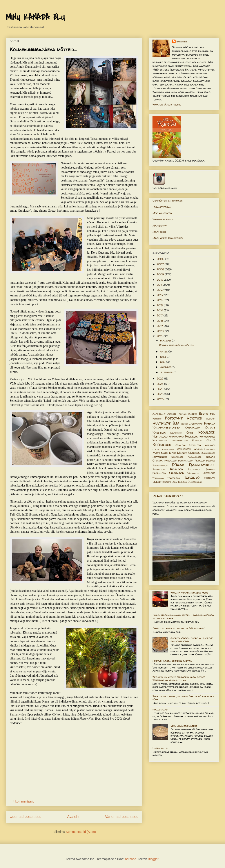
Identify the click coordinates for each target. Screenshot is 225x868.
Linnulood (210, 445)
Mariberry (160, 226)
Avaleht (73, 817)
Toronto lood (169, 482)
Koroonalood (207, 437)
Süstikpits (193, 473)
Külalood (180, 445)
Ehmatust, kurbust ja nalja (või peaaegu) (179, 628)
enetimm (181, 41)
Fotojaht (174, 418)
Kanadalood (192, 428)
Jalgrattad (196, 424)
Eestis (203, 414)
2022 (160, 379)
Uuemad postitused (26, 817)
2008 (161, 269)
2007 (161, 264)
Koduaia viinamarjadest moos (189, 593)
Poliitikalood (160, 465)
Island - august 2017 (168, 496)
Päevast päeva (162, 207)
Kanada (210, 423)
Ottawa (158, 460)
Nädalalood (195, 457)
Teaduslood (158, 478)
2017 (160, 315)
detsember (167, 372)
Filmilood (157, 419)
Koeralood (160, 436)
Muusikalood (208, 453)
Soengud (211, 469)
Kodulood (206, 432)
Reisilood (176, 469)
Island (185, 424)
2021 (160, 336)
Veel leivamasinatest (184, 726)
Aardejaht (159, 414)
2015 (160, 305)
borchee (131, 859)
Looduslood (183, 449)
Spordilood (159, 473)
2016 (160, 310)
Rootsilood (194, 469)
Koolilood (192, 436)
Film (213, 414)
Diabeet (193, 414)
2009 (161, 274)
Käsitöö (211, 440)
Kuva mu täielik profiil (167, 104)
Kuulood (197, 440)
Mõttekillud (160, 457)
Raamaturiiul (202, 465)
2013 (160, 295)
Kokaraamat (176, 437)
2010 (160, 280)
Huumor (211, 419)
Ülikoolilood (195, 482)
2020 (161, 331)
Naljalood (177, 457)
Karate (210, 427)
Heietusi (194, 418)
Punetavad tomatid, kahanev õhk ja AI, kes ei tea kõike (183, 698)
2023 (160, 384)
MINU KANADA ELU (35, 17)
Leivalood (195, 445)
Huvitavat (161, 423)
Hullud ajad (160, 709)
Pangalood (171, 461)
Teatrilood (174, 478)
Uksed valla (160, 748)
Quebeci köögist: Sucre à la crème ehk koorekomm (192, 640)
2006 (161, 259)
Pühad (178, 465)
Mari (156, 453)
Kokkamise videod (163, 219)
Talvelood (209, 473)
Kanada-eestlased (166, 427)
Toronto (192, 477)
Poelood (211, 461)
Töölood (182, 482)
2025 (161, 394)
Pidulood (200, 460)
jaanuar (166, 340)
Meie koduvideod (162, 213)
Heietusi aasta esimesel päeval (172, 661)
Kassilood (159, 432)
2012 (160, 290)
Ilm (176, 423)
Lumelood (210, 449)
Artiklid (183, 414)
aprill (164, 351)
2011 (160, 285)
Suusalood (176, 473)
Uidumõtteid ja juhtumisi (168, 201)
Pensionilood (185, 461)
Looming (198, 449)
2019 (160, 326)
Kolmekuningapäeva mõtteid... (43, 49)
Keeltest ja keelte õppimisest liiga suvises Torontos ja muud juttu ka (179, 678)
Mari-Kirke (169, 453)
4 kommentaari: (24, 801)
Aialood (172, 414)
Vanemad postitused (122, 817)
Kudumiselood (180, 440)
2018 (160, 321)
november (166, 367)
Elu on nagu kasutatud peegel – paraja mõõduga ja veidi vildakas (183, 616)
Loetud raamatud (163, 449)
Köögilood (162, 445)
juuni (163, 357)
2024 (161, 389)
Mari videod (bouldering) (168, 238)
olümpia (211, 457)
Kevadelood (176, 433)
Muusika (194, 453)
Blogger (153, 859)
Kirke (190, 432)
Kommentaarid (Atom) (81, 832)
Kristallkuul (160, 440)
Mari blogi (159, 232)
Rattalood (159, 469)
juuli (163, 362)
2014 (160, 300)
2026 (161, 399)
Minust (182, 453)
